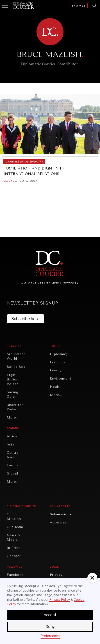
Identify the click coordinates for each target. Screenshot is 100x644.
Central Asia (13, 455)
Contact (14, 556)
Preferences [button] (50, 636)
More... (13, 418)
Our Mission (14, 517)
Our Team (15, 527)
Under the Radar (15, 407)
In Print (13, 548)
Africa (12, 436)
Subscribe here (26, 319)
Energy (56, 370)
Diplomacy (59, 354)
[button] (92, 578)
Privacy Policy (60, 599)
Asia (11, 444)
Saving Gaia (12, 394)
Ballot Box (16, 367)
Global (9, 181)
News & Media (13, 537)
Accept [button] (50, 615)
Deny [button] (50, 627)
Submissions (61, 514)
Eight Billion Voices (13, 379)
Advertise (58, 522)
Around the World (16, 356)
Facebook (15, 575)
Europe (13, 465)
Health (56, 387)
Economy (58, 362)
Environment (61, 379)
